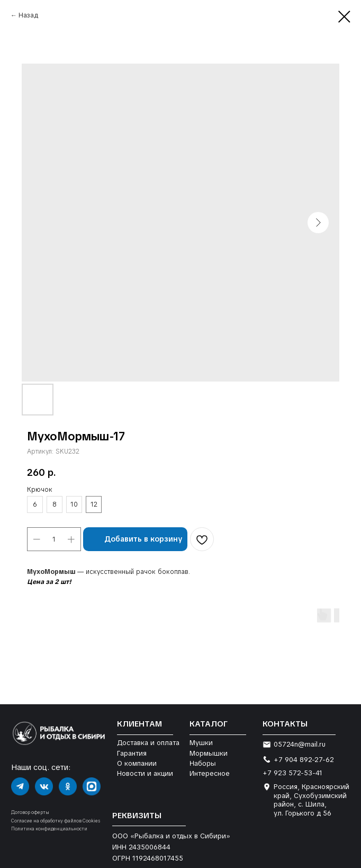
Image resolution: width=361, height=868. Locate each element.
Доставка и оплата (148, 743)
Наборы (203, 764)
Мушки (201, 743)
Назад (28, 15)
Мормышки (209, 753)
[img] (20, 786)
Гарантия (132, 753)
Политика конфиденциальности (49, 829)
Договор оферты (30, 812)
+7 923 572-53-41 (292, 773)
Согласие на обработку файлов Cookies (56, 821)
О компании (137, 763)
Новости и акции (145, 773)
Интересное (210, 773)
